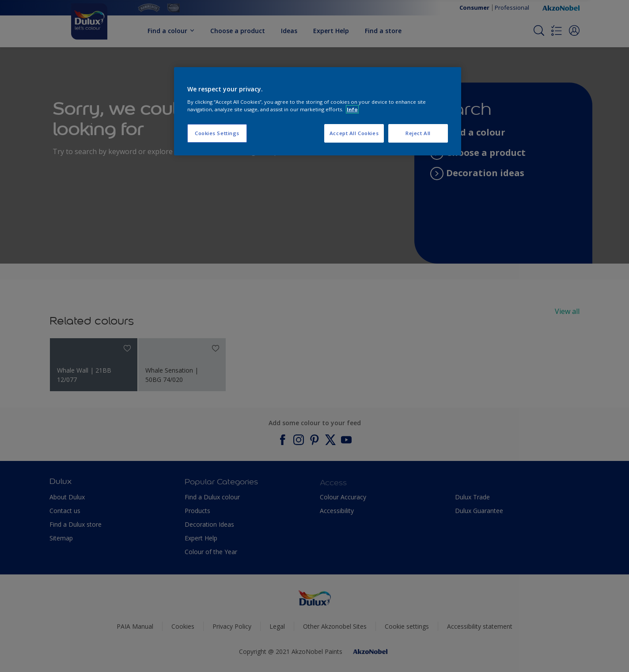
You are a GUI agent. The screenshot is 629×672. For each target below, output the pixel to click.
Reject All (418, 133)
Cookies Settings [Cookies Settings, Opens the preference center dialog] (217, 133)
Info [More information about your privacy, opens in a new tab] (352, 109)
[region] (318, 111)
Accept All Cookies (354, 133)
